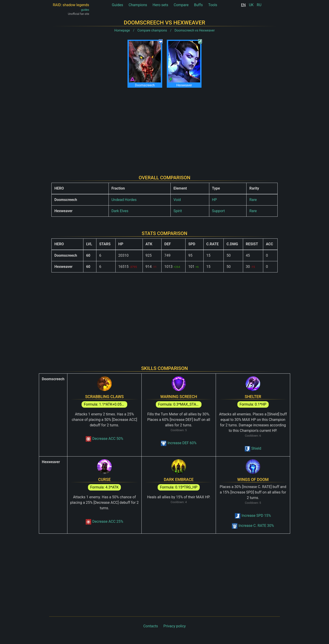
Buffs (198, 5)
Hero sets (161, 5)
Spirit (178, 211)
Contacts (151, 626)
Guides (117, 5)
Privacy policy (175, 626)
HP (215, 200)
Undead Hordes (124, 200)
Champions (138, 5)
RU (259, 5)
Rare (253, 200)
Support (218, 211)
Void (177, 200)
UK (251, 5)
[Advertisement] (164, 128)
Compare (181, 5)
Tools (213, 5)
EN (243, 5)
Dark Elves (120, 211)
